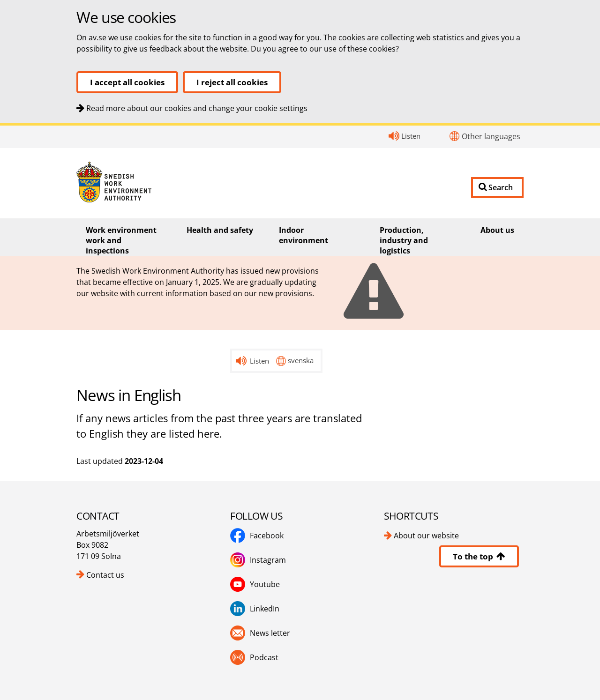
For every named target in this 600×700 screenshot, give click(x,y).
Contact (0, 126)
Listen (411, 136)
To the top (479, 556)
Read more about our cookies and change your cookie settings (197, 108)
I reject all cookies (232, 82)
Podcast (254, 657)
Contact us (105, 575)
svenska (301, 360)
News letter (260, 633)
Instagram (258, 560)
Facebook (257, 536)
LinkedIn (255, 609)
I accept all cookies (127, 82)
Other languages (491, 136)
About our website (426, 536)
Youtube (255, 584)
